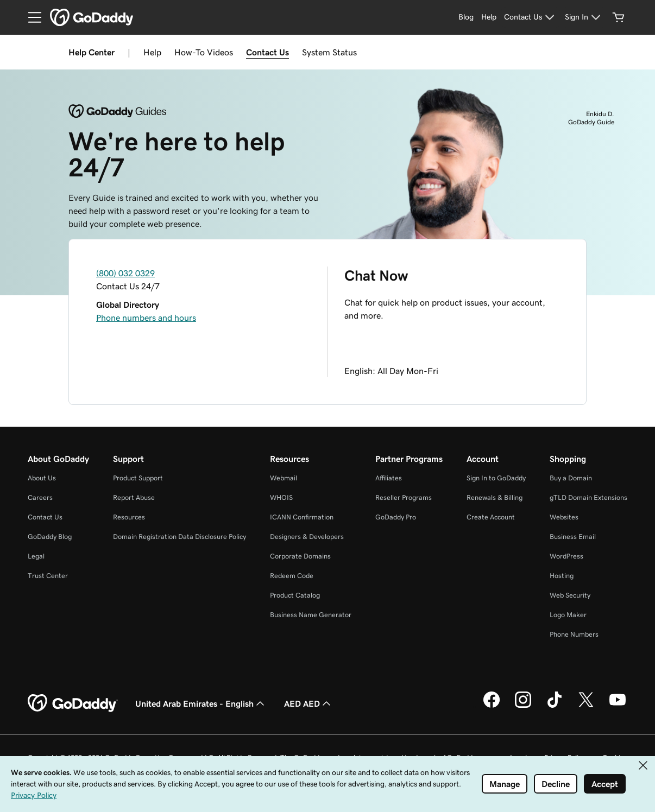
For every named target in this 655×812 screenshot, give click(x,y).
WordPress (566, 556)
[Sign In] (584, 17)
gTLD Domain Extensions (588, 497)
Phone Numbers (574, 634)
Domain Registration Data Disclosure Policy (180, 537)
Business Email (573, 537)
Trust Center (48, 576)
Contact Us (267, 52)
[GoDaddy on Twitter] (586, 706)
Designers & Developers (307, 537)
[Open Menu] (30, 17)
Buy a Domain (571, 478)
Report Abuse (134, 497)
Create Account (491, 517)
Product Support (138, 478)
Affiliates (389, 478)
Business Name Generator (311, 615)
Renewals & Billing (495, 497)
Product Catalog (295, 595)
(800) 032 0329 (125, 273)
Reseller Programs (404, 497)
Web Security (570, 595)
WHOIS (281, 497)
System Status (329, 52)
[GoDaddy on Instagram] (523, 706)
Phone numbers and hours (146, 318)
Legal (36, 556)
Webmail (284, 478)
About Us (42, 478)
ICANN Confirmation (302, 517)
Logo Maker (568, 615)
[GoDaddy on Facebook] (492, 706)
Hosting (562, 576)
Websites (564, 517)
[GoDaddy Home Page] (73, 703)
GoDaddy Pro (396, 517)
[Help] (489, 17)
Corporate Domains (300, 556)
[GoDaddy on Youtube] (618, 706)
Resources (129, 517)
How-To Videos (204, 52)
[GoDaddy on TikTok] (555, 706)
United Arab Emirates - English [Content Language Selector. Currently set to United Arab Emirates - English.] (201, 703)
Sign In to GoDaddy (496, 478)
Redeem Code (292, 576)
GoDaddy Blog (50, 537)
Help (152, 52)
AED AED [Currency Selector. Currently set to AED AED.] (308, 703)
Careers (40, 497)
